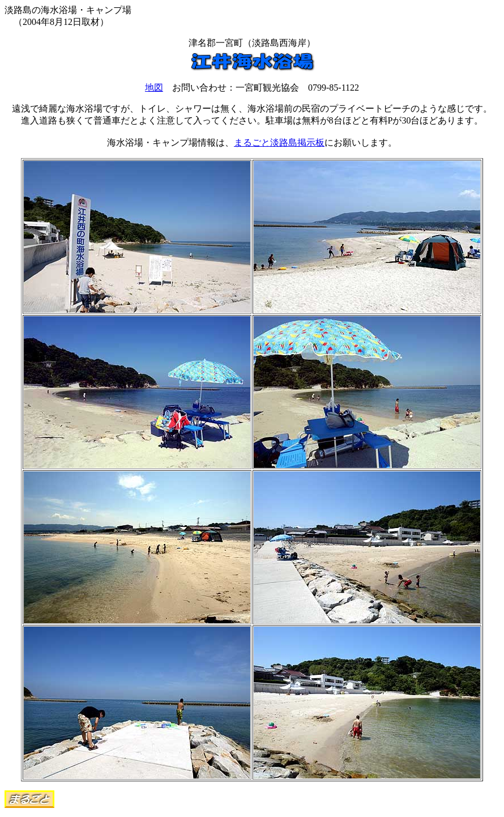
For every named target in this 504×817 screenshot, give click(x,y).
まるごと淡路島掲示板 (279, 142)
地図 (154, 88)
